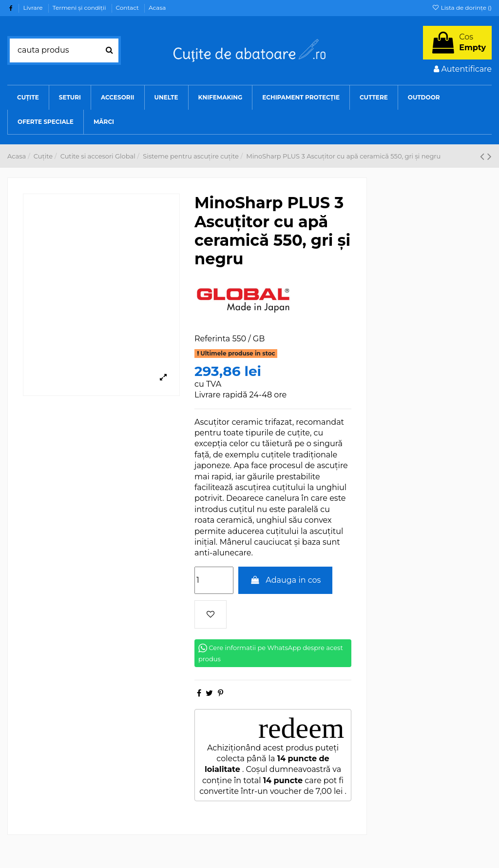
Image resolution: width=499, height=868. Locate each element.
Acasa (157, 8)
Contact (128, 8)
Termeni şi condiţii (80, 8)
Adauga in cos (286, 580)
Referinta (212, 339)
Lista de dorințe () (462, 8)
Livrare (33, 8)
